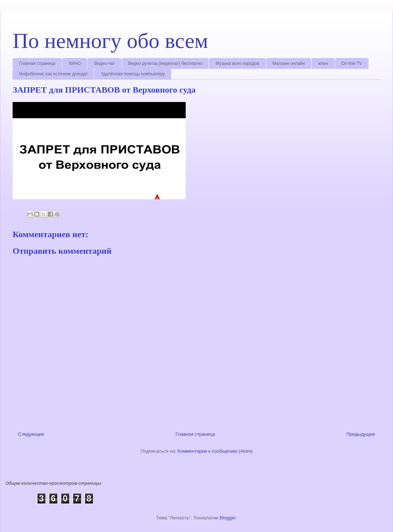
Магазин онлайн (289, 63)
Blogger (228, 518)
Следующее (31, 434)
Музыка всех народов (237, 63)
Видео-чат (104, 63)
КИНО (75, 63)
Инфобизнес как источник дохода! (53, 74)
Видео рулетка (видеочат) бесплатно (165, 63)
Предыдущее (361, 434)
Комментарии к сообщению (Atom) (215, 451)
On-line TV (352, 63)
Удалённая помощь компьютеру (133, 74)
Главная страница (37, 63)
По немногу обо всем (110, 41)
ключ (323, 63)
